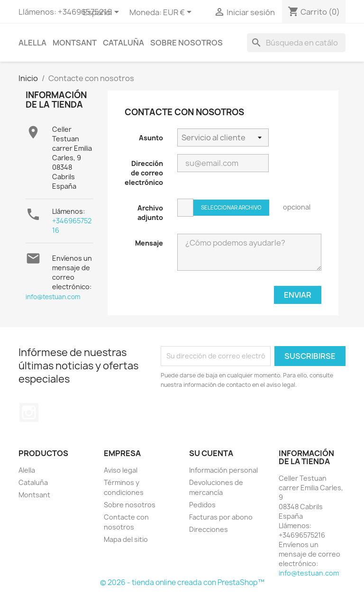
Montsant (75, 43)
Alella (32, 43)
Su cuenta (211, 453)
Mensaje (149, 243)
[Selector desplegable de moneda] (179, 13)
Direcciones (209, 529)
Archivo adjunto (150, 213)
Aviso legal (121, 470)
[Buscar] (296, 43)
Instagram (29, 412)
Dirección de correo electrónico (144, 173)
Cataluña (123, 43)
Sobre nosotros (187, 43)
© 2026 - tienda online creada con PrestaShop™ (182, 582)
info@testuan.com (53, 297)
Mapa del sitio (126, 539)
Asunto (151, 138)
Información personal (223, 470)
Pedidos (202, 505)
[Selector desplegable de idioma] (103, 13)
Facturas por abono (221, 517)
